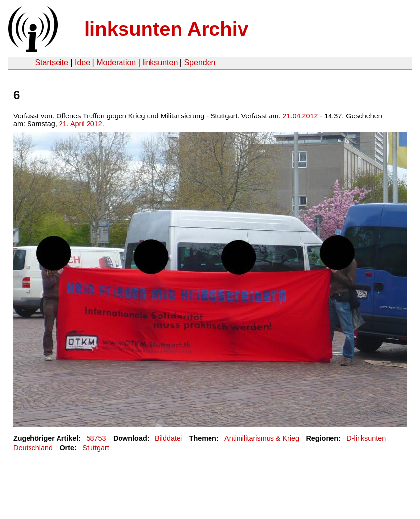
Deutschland (33, 448)
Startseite (52, 63)
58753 (96, 438)
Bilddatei (168, 438)
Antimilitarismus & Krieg (262, 438)
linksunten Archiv (166, 29)
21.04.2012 (300, 116)
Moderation (116, 63)
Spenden (200, 63)
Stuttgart (95, 448)
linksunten (160, 63)
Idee (82, 63)
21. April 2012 (81, 124)
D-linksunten (366, 438)
